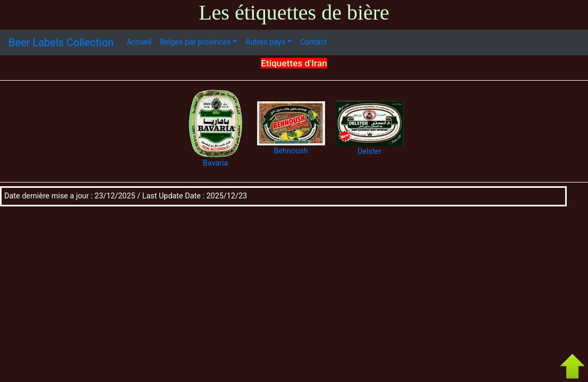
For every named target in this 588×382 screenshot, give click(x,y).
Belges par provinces (195, 42)
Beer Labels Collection (61, 42)
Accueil (139, 42)
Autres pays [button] (265, 42)
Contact (313, 42)
